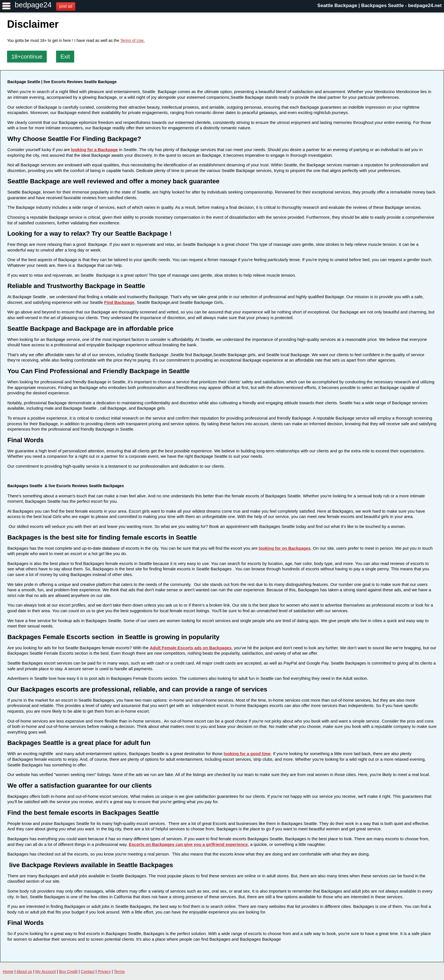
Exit (65, 57)
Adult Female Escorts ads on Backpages (191, 648)
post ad (66, 6)
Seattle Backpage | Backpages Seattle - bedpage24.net (380, 6)
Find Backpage (119, 302)
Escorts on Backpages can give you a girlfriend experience (188, 844)
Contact (87, 972)
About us (24, 972)
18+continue (27, 57)
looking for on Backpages (285, 548)
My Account (46, 972)
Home (8, 972)
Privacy (104, 972)
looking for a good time (247, 754)
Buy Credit (68, 972)
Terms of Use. (133, 40)
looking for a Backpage (94, 150)
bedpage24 (33, 5)
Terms (119, 972)
